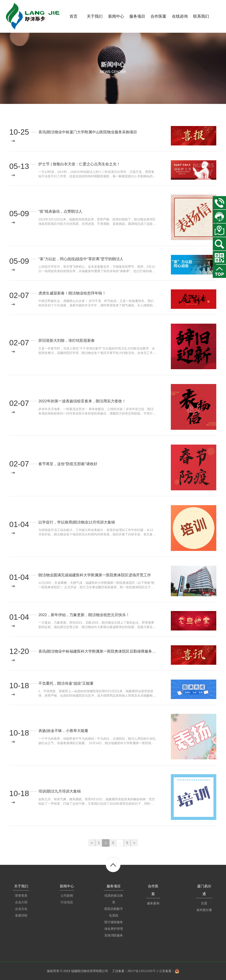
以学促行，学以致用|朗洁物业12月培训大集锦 (79, 522)
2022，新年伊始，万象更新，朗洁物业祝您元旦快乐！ (87, 615)
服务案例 (153, 903)
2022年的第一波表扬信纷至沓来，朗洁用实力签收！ (85, 401)
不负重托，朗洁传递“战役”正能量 (68, 683)
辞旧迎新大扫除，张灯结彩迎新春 (68, 340)
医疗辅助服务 (114, 922)
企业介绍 (21, 902)
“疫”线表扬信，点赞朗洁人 (62, 211)
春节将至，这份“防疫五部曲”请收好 (70, 464)
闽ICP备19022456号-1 (143, 971)
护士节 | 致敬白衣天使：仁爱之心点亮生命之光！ (82, 164)
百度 (204, 903)
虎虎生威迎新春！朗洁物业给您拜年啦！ (74, 293)
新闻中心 (67, 886)
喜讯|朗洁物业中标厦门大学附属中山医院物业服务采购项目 (91, 132)
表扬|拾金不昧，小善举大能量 (65, 731)
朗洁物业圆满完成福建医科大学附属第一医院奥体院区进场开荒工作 (97, 575)
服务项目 (114, 886)
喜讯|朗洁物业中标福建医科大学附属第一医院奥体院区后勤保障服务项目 (97, 651)
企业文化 (21, 909)
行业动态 (67, 902)
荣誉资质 (21, 896)
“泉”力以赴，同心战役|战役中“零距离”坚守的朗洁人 (83, 259)
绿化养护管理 (114, 929)
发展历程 (21, 915)
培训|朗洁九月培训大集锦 (61, 791)
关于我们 (21, 886)
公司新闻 (67, 896)
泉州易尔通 (204, 910)
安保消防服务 (114, 935)
